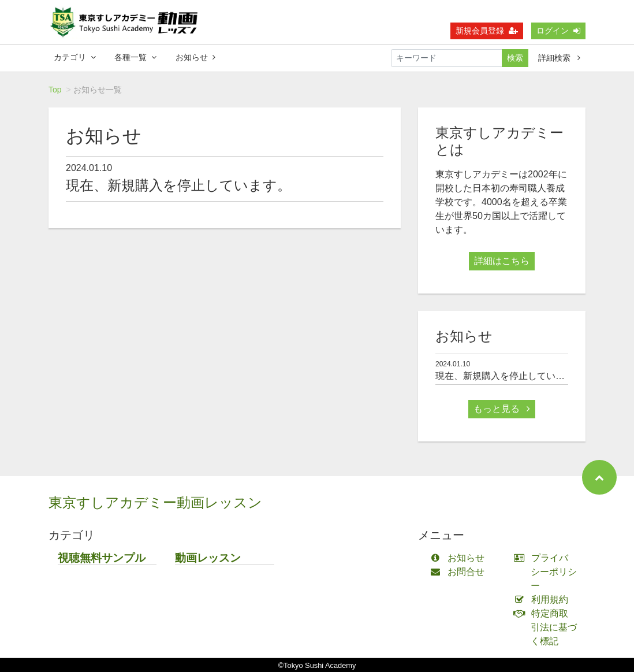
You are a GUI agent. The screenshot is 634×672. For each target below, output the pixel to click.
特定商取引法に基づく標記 (548, 627)
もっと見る (502, 409)
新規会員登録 (487, 31)
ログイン (558, 31)
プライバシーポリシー (548, 572)
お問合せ (460, 572)
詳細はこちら (502, 261)
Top (55, 90)
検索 (515, 58)
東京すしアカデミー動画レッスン (155, 502)
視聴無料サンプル (102, 558)
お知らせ (195, 57)
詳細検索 (559, 58)
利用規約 (544, 599)
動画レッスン (208, 558)
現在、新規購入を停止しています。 (178, 185)
